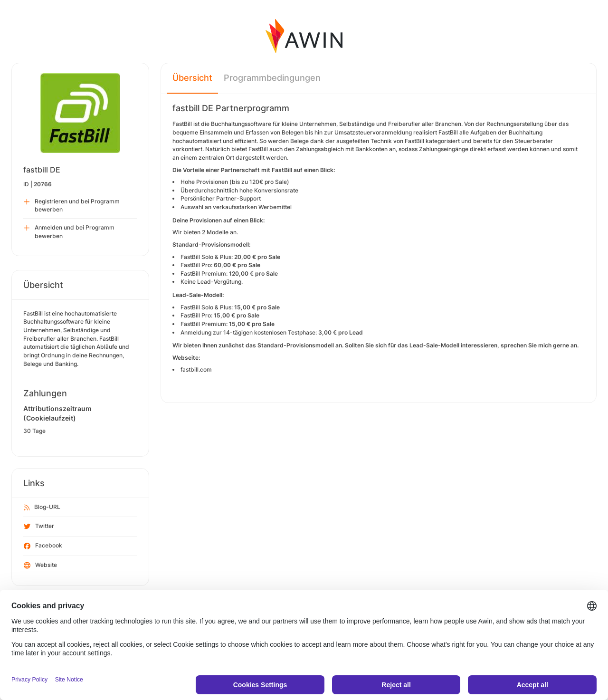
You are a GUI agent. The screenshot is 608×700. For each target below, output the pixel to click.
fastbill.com (196, 369)
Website (40, 566)
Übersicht (192, 78)
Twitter (39, 527)
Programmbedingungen (272, 78)
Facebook (43, 546)
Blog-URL (42, 508)
